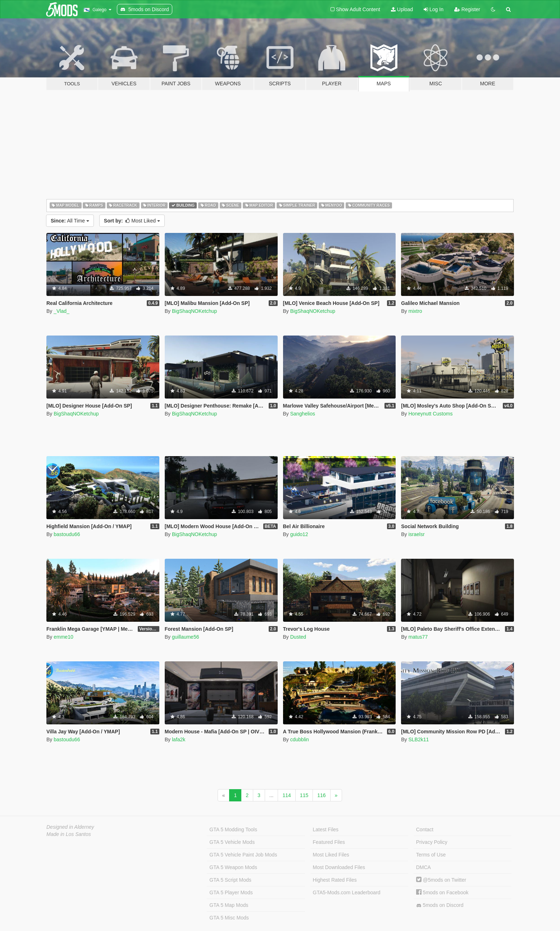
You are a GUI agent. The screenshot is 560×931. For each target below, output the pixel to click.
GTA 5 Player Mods (231, 892)
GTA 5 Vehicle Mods (232, 842)
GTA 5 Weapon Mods (233, 867)
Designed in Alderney (70, 827)
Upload (402, 9)
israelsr (416, 534)
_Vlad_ (62, 311)
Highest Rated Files (335, 880)
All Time (70, 221)
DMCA (424, 867)
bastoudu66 (67, 534)
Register (467, 9)
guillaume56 (186, 637)
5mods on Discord (440, 905)
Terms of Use (431, 855)
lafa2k (179, 739)
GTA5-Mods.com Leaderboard (347, 892)
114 (286, 795)
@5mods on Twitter (441, 880)
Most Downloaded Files (339, 867)
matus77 (418, 637)
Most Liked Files (331, 855)
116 (321, 795)
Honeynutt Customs (430, 414)
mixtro (415, 311)
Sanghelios (303, 414)
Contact (425, 829)
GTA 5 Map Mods (229, 905)
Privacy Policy (432, 842)
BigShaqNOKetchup (194, 311)
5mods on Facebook (442, 892)
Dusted (298, 637)
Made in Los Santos (69, 834)
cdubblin (300, 739)
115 (304, 795)
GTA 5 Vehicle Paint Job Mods (243, 855)
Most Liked (132, 221)
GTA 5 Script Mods (230, 880)
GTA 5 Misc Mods (229, 918)
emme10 (63, 637)
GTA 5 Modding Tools (233, 829)
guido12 (299, 534)
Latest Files (326, 829)
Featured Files (329, 842)
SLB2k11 (418, 739)
